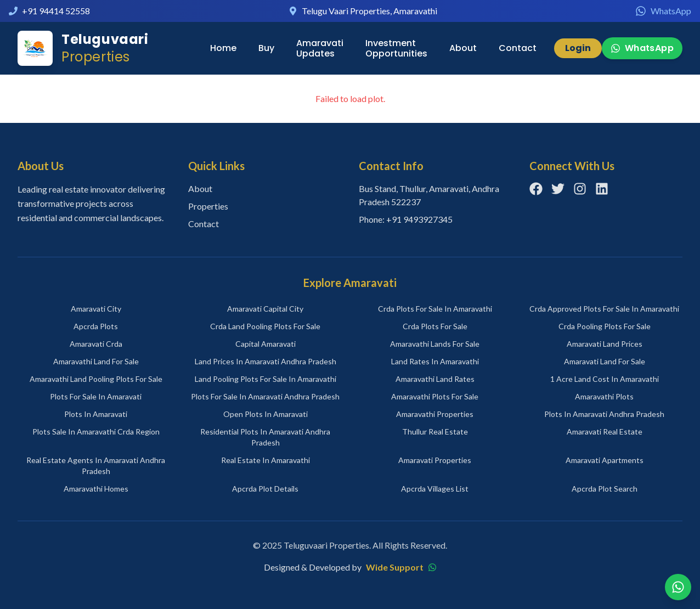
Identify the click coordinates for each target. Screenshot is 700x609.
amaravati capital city (265, 309)
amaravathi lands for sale (435, 344)
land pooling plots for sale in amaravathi (266, 379)
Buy (266, 48)
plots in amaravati (96, 414)
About (463, 48)
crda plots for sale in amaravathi (435, 309)
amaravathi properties (435, 414)
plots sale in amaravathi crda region (96, 432)
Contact (518, 48)
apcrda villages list (435, 489)
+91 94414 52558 (56, 11)
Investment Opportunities (396, 48)
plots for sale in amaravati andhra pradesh (265, 396)
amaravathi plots (604, 396)
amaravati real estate (605, 432)
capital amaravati (266, 344)
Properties (208, 206)
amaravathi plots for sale (435, 396)
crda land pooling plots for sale (265, 326)
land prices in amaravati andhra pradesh (266, 361)
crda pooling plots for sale (605, 326)
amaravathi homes (96, 489)
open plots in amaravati (266, 414)
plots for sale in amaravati (96, 396)
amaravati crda (96, 344)
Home (223, 48)
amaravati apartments (605, 460)
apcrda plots (96, 326)
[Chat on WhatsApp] (678, 587)
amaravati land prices (605, 344)
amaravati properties (435, 460)
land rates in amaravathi (435, 361)
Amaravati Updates (320, 48)
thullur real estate (435, 432)
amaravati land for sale (605, 361)
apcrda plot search (605, 489)
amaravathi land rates (435, 379)
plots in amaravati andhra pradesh (604, 414)
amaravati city (96, 309)
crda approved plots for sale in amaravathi (604, 309)
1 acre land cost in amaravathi (605, 379)
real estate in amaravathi (266, 460)
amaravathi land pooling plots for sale (96, 379)
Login (578, 48)
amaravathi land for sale (96, 361)
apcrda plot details (265, 489)
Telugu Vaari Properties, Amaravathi (369, 11)
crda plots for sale (435, 326)
